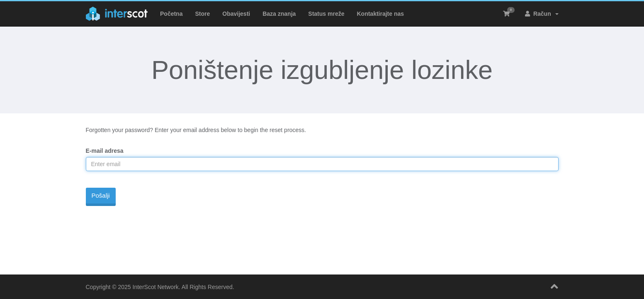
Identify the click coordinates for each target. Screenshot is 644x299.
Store (202, 14)
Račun (542, 14)
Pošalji (101, 195)
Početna (171, 14)
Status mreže (326, 14)
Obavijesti (236, 14)
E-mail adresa (105, 151)
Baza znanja (279, 14)
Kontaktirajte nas (380, 14)
